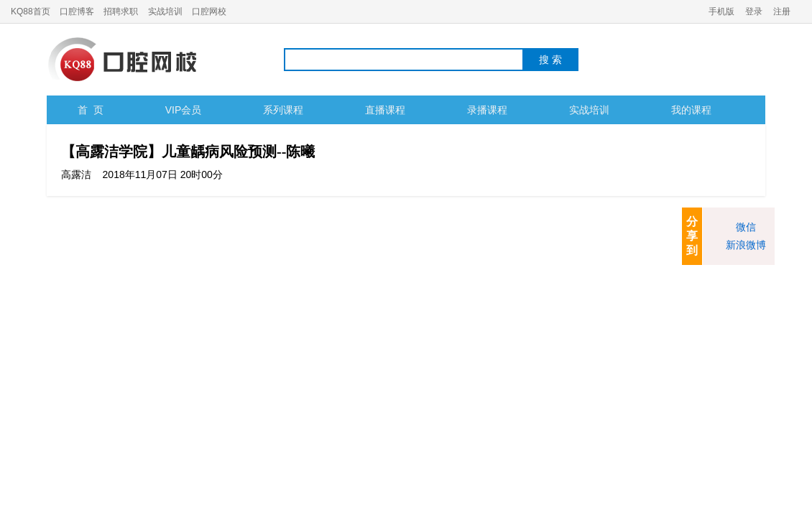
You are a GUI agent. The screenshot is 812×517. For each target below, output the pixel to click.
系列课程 (283, 110)
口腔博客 (77, 11)
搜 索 (550, 60)
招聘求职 (121, 11)
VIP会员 (184, 110)
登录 (754, 11)
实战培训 (165, 11)
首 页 (91, 110)
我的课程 (691, 110)
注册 (782, 11)
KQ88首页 (31, 11)
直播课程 (385, 110)
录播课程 (487, 110)
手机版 (721, 11)
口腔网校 (209, 11)
